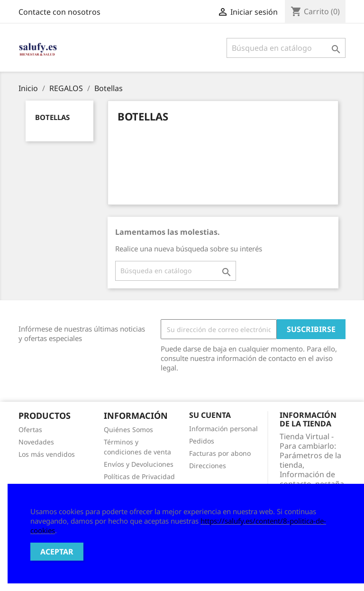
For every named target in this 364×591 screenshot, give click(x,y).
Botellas (52, 117)
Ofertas (30, 429)
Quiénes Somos (128, 429)
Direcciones (208, 466)
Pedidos (202, 441)
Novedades (36, 442)
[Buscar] (286, 48)
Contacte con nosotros (59, 12)
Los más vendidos (47, 454)
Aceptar (57, 552)
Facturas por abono (220, 453)
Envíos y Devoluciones (139, 464)
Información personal (223, 429)
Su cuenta (210, 415)
